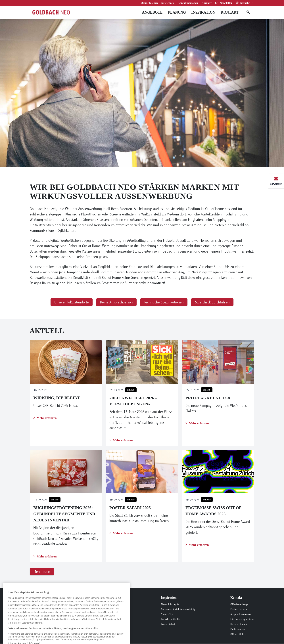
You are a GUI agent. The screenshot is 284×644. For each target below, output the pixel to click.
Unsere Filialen (239, 624)
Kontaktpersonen (188, 3)
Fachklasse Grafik (170, 619)
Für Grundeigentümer (242, 619)
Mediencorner (238, 629)
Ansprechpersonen (241, 614)
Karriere (207, 3)
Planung (177, 12)
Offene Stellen (238, 634)
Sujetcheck (168, 3)
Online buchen (149, 3)
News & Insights (170, 604)
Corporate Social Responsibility (178, 609)
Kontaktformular (239, 609)
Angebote (152, 12)
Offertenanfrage (239, 604)
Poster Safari (168, 624)
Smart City (167, 614)
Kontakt (230, 12)
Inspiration (203, 12)
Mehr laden (42, 571)
